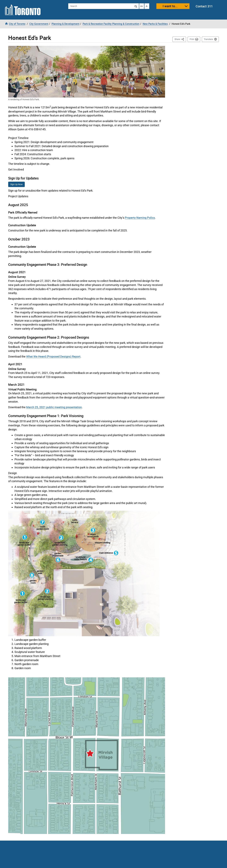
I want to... (170, 6)
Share (180, 39)
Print (192, 39)
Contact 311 (204, 6)
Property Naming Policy (140, 218)
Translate (208, 39)
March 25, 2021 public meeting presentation (54, 407)
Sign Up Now (16, 184)
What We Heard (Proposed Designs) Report (53, 356)
